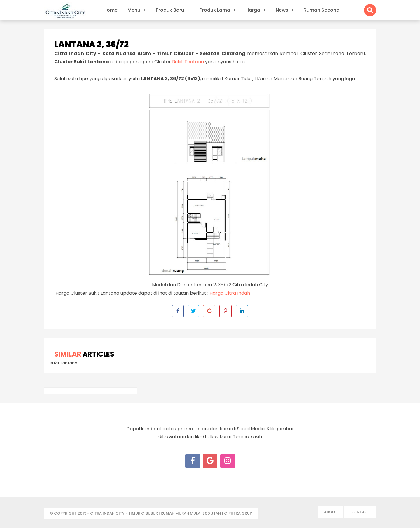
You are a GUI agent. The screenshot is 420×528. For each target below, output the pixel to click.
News (282, 10)
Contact (360, 512)
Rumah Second (322, 10)
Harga (253, 10)
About (331, 512)
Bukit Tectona (188, 62)
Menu (134, 10)
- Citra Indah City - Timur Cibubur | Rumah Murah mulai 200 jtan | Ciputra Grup (170, 513)
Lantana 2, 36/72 (91, 45)
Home (111, 10)
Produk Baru (170, 10)
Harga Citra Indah (230, 293)
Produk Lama (215, 10)
